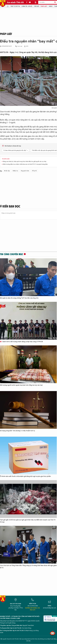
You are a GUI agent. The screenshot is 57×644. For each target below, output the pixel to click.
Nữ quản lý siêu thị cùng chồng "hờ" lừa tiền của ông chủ (19, 298)
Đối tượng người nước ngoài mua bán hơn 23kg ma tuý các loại (21, 385)
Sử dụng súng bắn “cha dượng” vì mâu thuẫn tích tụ (17, 431)
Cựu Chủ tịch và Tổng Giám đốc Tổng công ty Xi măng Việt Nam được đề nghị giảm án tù (28, 567)
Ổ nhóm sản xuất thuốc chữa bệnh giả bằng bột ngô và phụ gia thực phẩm (25, 476)
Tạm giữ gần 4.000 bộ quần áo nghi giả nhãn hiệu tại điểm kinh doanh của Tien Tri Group (28, 521)
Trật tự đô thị (15, 6)
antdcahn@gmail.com (50, 608)
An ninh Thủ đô (15, 2)
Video (51, 6)
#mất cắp (7, 171)
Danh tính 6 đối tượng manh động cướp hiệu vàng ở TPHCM (21, 342)
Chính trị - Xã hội (27, 6)
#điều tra (15, 171)
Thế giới (36, 6)
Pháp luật (44, 6)
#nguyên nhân (25, 171)
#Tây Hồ (34, 171)
